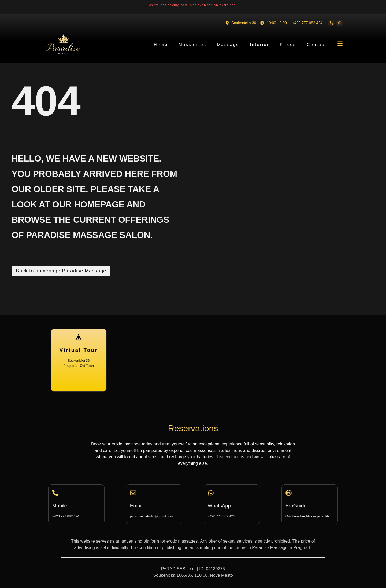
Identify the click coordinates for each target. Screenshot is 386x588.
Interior (260, 44)
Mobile (64, 505)
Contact (316, 44)
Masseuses (192, 44)
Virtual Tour (79, 353)
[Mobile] (61, 496)
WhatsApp (223, 505)
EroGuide (300, 505)
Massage (228, 44)
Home (161, 44)
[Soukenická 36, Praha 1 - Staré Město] (231, 360)
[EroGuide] (295, 496)
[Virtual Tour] (79, 344)
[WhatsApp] (217, 496)
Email (141, 505)
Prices (288, 44)
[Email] (139, 496)
